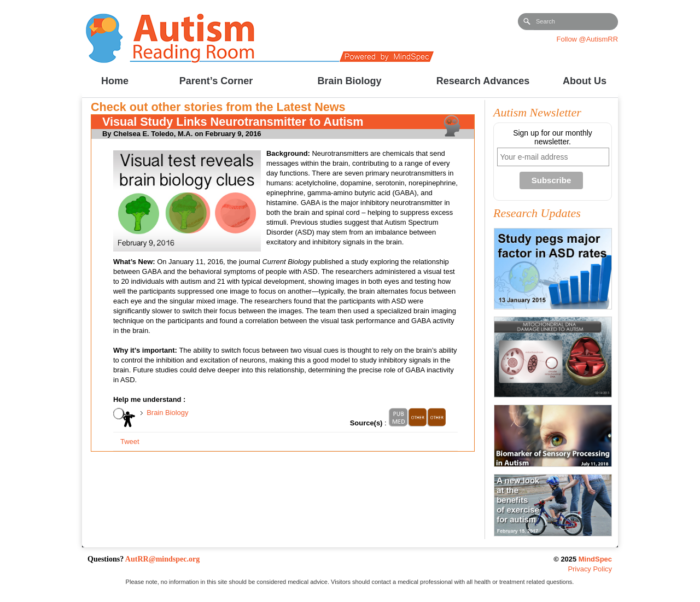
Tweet (130, 442)
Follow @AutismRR (587, 39)
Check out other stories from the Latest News (218, 107)
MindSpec (595, 559)
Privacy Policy (590, 569)
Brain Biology (167, 413)
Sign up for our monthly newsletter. (553, 137)
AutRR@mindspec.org (162, 559)
